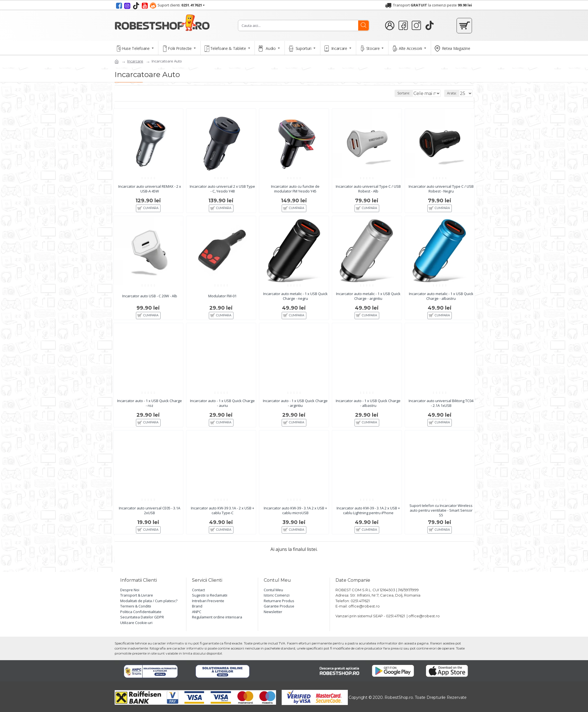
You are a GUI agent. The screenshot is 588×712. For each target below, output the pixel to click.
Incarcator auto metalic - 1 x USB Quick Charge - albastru (441, 298)
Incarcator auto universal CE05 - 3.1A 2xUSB (150, 517)
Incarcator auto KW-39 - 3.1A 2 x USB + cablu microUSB (295, 517)
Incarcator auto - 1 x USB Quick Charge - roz (150, 407)
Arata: (453, 93)
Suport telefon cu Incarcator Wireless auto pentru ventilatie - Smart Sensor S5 (441, 517)
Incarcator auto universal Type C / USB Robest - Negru (441, 188)
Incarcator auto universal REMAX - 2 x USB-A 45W (150, 188)
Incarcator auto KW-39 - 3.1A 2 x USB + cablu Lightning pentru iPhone (368, 517)
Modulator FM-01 (222, 298)
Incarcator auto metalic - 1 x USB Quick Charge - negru (295, 298)
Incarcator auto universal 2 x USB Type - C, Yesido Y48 (223, 188)
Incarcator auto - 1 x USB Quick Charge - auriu (223, 407)
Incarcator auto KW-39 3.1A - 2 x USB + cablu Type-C (223, 517)
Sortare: (399, 93)
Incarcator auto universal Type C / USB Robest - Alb (368, 188)
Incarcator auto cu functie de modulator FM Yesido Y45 (295, 188)
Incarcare (135, 61)
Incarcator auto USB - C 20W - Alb (150, 298)
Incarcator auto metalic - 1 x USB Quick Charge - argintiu (368, 298)
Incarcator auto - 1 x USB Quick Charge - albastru (368, 407)
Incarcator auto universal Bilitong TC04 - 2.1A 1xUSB (441, 407)
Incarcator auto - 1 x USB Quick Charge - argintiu (295, 407)
